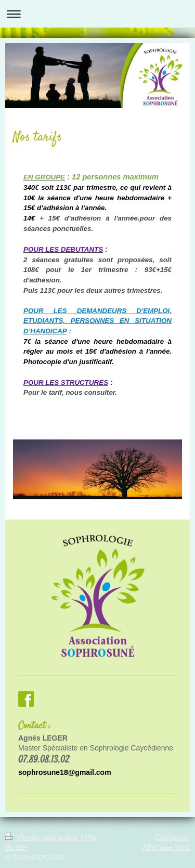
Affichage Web (166, 847)
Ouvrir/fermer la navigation (97, 14)
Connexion (172, 837)
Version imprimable (43, 837)
